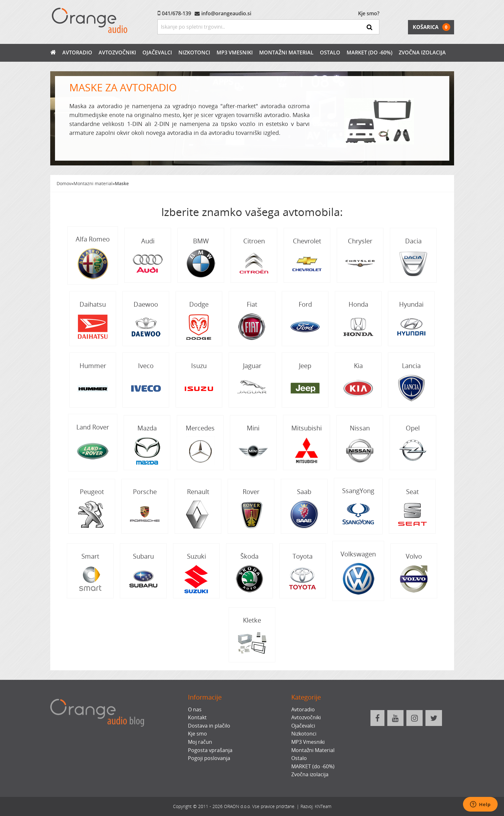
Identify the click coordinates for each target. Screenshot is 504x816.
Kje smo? (369, 13)
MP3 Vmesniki (235, 52)
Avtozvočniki (117, 52)
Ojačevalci (157, 52)
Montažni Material (286, 52)
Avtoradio (77, 52)
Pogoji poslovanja (209, 758)
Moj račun (200, 742)
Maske (122, 183)
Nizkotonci (194, 52)
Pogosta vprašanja (210, 750)
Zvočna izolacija (422, 52)
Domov (64, 183)
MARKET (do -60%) (369, 52)
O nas (195, 709)
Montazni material (93, 183)
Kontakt (197, 717)
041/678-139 (176, 13)
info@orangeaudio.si (226, 13)
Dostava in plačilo (209, 726)
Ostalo (330, 52)
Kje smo (197, 734)
